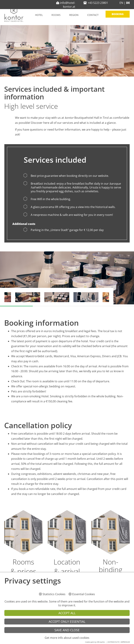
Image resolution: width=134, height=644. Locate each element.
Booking (118, 14)
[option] (67, 278)
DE (128, 3)
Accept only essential (67, 628)
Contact (93, 15)
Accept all (67, 620)
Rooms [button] (56, 15)
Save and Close (67, 637)
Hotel (39, 15)
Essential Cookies (84, 601)
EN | (122, 3)
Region (74, 15)
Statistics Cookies (54, 601)
